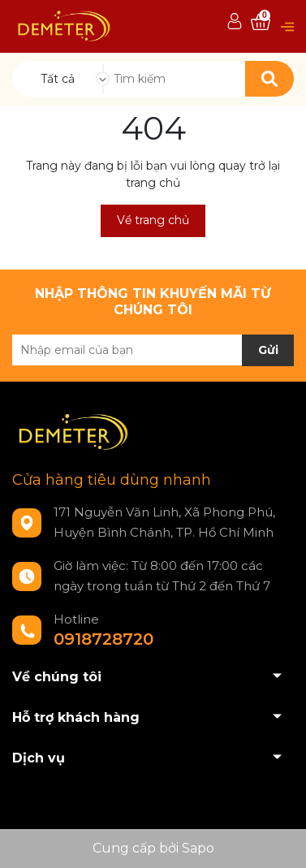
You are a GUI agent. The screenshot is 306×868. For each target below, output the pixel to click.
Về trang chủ (153, 220)
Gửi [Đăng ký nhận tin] (268, 350)
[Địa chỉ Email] (153, 350)
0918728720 (103, 639)
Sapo (198, 848)
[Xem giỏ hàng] (261, 22)
